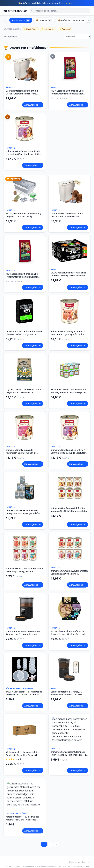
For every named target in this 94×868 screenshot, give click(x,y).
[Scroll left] (6, 20)
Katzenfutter (48, 29)
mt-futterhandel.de (15, 11)
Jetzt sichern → (68, 3)
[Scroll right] (88, 20)
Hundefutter (30, 29)
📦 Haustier (44, 20)
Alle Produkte (21, 20)
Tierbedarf (65, 29)
